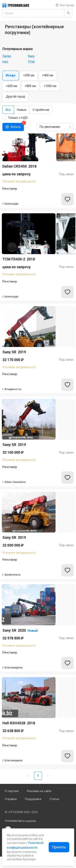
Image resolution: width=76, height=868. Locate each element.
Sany (31, 56)
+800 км (30, 86)
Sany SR (14, 352)
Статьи (54, 799)
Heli (5, 62)
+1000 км (50, 86)
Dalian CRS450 (19, 166)
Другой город (16, 97)
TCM (31, 62)
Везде (11, 75)
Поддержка (33, 799)
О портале (12, 791)
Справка (11, 799)
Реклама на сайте (39, 791)
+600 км (11, 86)
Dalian (7, 56)
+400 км (48, 75)
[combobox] (54, 127)
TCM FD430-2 (19, 259)
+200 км (29, 75)
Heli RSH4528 (19, 723)
